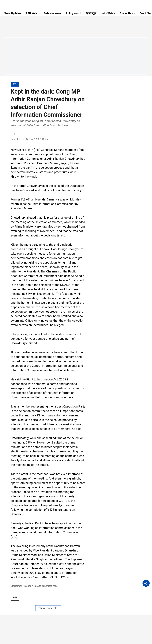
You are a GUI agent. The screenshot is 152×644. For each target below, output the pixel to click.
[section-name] (15, 84)
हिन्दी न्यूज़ (91, 13)
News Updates (12, 13)
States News (127, 13)
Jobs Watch (108, 13)
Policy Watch (74, 13)
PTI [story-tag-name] (15, 598)
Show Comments (48, 608)
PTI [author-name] (13, 134)
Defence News (53, 13)
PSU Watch (33, 13)
